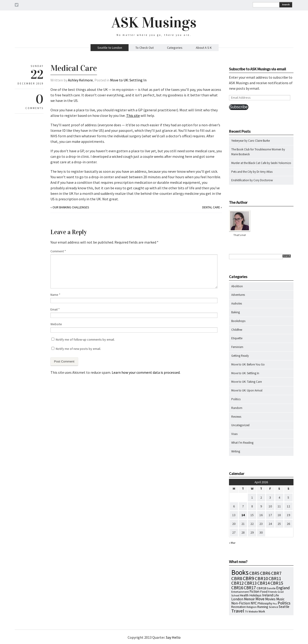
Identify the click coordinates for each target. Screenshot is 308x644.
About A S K (204, 48)
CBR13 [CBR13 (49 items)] (251, 583)
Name (55, 295)
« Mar (232, 543)
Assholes (237, 303)
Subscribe (239, 107)
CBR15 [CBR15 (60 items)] (277, 583)
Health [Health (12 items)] (244, 595)
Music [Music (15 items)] (280, 599)
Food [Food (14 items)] (264, 592)
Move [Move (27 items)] (260, 599)
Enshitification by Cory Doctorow (252, 180)
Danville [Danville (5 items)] (271, 588)
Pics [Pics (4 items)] (275, 604)
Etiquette (237, 338)
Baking (236, 312)
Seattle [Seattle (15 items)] (284, 607)
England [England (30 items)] (283, 588)
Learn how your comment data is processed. (146, 372)
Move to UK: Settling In (128, 80)
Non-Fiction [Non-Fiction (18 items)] (241, 603)
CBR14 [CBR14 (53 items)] (264, 583)
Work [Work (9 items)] (262, 611)
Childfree (237, 330)
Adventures (238, 295)
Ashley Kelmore (80, 80)
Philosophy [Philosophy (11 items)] (265, 603)
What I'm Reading (242, 443)
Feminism (237, 347)
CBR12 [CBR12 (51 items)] (238, 583)
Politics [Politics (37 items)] (284, 603)
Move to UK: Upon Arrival (247, 390)
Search (286, 4)
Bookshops (238, 321)
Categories (175, 48)
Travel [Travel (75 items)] (238, 611)
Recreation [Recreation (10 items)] (239, 607)
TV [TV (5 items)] (246, 612)
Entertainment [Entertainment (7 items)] (240, 592)
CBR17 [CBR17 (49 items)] (250, 588)
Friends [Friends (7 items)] (273, 592)
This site (133, 115)
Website (56, 324)
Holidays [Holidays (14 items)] (255, 595)
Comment (58, 251)
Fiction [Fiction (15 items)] (254, 591)
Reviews (236, 417)
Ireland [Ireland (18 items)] (268, 595)
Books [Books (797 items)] (240, 572)
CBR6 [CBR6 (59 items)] (265, 573)
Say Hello (173, 637)
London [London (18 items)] (237, 599)
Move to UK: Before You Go (248, 364)
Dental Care (211, 207)
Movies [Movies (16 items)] (270, 599)
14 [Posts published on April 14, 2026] (243, 515)
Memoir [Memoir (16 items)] (249, 599)
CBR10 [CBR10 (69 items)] (261, 578)
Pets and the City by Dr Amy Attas (252, 172)
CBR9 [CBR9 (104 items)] (248, 578)
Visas (234, 434)
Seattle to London (110, 48)
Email (55, 309)
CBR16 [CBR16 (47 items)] (237, 588)
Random (237, 408)
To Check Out (145, 48)
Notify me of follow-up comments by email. (85, 339)
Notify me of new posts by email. (78, 349)
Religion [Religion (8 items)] (252, 607)
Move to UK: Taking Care (246, 382)
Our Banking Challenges (71, 207)
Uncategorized (240, 425)
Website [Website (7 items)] (253, 611)
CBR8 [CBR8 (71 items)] (237, 578)
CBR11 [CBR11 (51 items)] (275, 578)
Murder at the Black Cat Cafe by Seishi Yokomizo (261, 163)
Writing (236, 451)
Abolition (237, 286)
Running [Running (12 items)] (263, 607)
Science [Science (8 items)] (273, 607)
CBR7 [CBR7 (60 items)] (276, 573)
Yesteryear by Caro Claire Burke (251, 141)
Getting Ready (240, 356)
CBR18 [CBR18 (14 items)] (261, 588)
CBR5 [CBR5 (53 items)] (254, 573)
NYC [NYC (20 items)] (254, 603)
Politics (236, 399)
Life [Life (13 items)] (276, 595)
